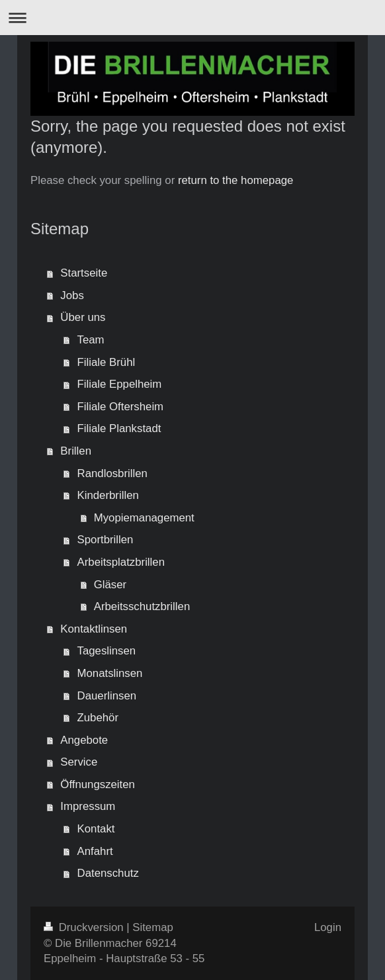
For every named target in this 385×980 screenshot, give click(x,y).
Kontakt (96, 829)
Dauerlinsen (107, 696)
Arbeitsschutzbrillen (142, 606)
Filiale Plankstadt (119, 428)
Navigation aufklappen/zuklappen (192, 18)
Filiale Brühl (107, 362)
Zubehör (98, 718)
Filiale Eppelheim (120, 384)
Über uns (83, 317)
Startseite (84, 273)
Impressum (88, 806)
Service (79, 762)
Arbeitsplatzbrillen (121, 562)
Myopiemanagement (144, 518)
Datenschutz (108, 873)
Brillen (76, 451)
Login (328, 927)
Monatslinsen (110, 673)
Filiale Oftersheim (121, 407)
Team (91, 340)
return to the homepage (235, 180)
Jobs (72, 295)
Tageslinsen (107, 651)
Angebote (84, 740)
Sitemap (153, 927)
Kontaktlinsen (94, 629)
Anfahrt (95, 851)
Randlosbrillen (112, 473)
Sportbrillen (106, 540)
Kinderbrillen (108, 495)
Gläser (110, 585)
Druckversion (85, 927)
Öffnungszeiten (98, 784)
